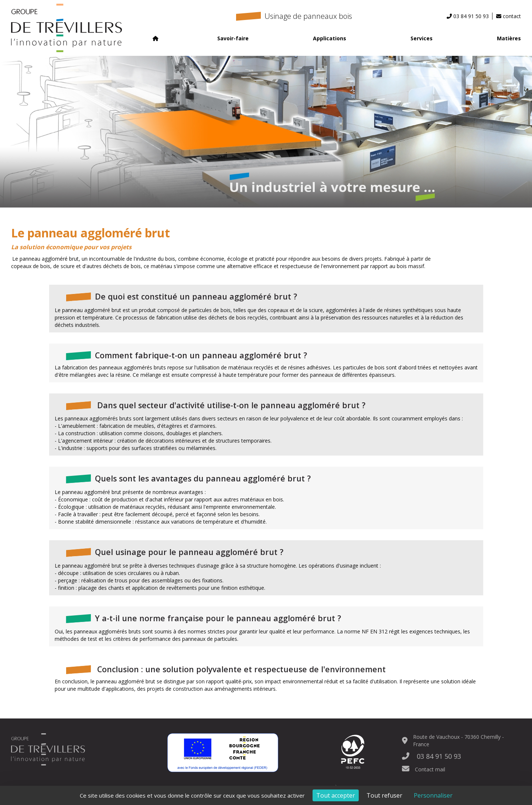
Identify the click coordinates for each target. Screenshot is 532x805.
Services (422, 38)
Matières (509, 38)
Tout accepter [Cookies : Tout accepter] (336, 795)
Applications (330, 38)
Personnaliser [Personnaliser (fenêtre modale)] (433, 795)
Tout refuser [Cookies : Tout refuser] (384, 795)
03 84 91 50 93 (432, 756)
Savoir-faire (233, 38)
